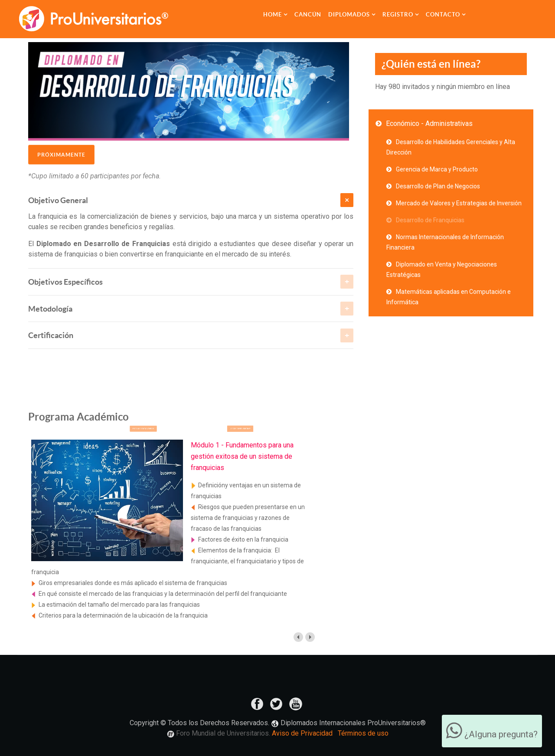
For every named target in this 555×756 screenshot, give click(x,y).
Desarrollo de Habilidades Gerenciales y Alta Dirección (451, 147)
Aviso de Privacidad (302, 733)
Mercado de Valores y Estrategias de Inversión (459, 203)
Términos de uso (363, 733)
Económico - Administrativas (429, 123)
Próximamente (61, 151)
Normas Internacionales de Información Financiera (445, 242)
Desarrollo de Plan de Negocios (438, 186)
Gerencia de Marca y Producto (437, 169)
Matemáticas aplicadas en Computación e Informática (449, 297)
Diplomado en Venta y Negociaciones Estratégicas (442, 270)
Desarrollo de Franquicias (430, 220)
